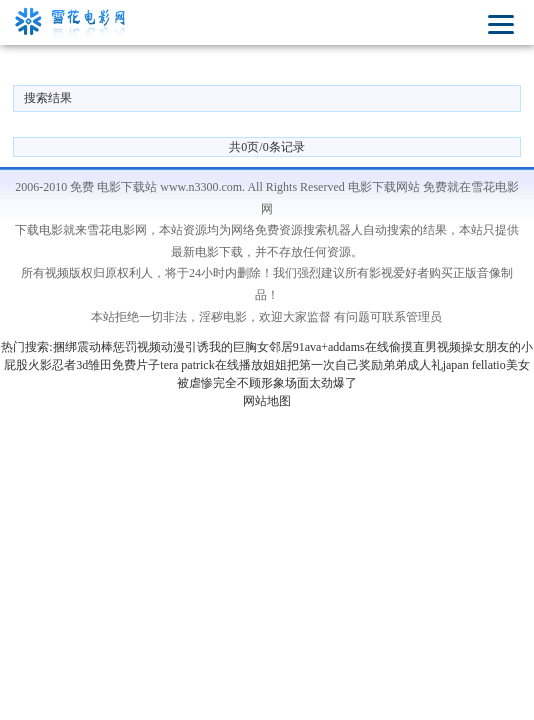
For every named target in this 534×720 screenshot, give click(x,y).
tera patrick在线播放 (211, 365)
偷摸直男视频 (425, 347)
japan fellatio (474, 365)
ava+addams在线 (347, 347)
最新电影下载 (207, 252)
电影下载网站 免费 (397, 187)
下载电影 (39, 230)
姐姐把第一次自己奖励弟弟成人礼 (353, 365)
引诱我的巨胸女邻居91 (245, 347)
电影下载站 (127, 187)
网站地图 (267, 401)
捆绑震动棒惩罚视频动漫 (119, 347)
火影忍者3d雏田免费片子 (94, 365)
